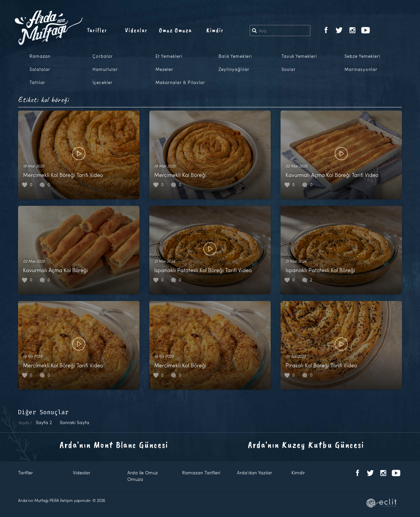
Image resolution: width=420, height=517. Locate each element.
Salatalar (40, 69)
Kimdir (215, 30)
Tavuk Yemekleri (299, 56)
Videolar (136, 30)
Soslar (289, 69)
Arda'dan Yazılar (254, 473)
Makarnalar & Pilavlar (180, 82)
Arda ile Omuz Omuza (143, 476)
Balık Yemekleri (235, 56)
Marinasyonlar (361, 69)
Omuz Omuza (176, 30)
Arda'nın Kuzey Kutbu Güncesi (306, 445)
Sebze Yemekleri (362, 56)
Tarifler (97, 30)
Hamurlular (105, 69)
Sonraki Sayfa (74, 422)
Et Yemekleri (169, 56)
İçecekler (103, 82)
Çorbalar (103, 56)
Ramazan (40, 56)
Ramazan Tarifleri (201, 473)
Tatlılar (37, 82)
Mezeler (164, 69)
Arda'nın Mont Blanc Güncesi (114, 445)
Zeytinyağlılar (234, 69)
